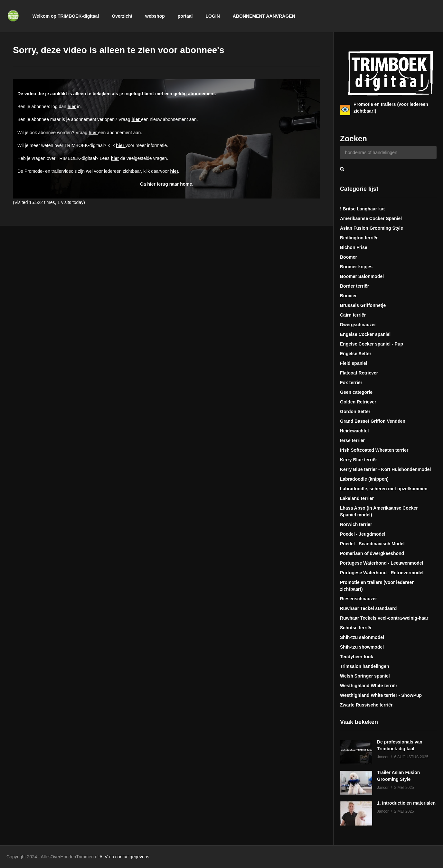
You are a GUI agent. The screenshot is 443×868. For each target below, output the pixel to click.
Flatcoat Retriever (359, 373)
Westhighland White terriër (369, 686)
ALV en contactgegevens (124, 857)
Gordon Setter (355, 411)
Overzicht (122, 16)
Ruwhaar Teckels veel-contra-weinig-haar (384, 618)
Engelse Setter (356, 354)
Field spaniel (354, 363)
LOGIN (212, 16)
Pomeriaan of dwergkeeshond (372, 553)
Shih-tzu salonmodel (362, 637)
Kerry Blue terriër (358, 460)
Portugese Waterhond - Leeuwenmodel (382, 563)
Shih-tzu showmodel (362, 647)
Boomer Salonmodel (362, 276)
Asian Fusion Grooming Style (372, 228)
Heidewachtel (354, 431)
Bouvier (348, 296)
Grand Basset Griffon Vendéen (373, 421)
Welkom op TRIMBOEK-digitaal (66, 16)
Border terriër (354, 286)
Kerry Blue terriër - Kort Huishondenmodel (385, 469)
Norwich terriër (356, 524)
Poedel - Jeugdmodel (363, 534)
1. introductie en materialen (406, 803)
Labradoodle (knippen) (364, 479)
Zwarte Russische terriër (366, 705)
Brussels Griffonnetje (363, 305)
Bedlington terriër (359, 238)
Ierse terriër (352, 440)
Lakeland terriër (357, 498)
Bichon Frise (354, 247)
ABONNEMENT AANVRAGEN (264, 16)
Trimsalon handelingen (364, 666)
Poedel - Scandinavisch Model (372, 544)
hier (72, 106)
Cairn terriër (353, 315)
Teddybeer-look (357, 657)
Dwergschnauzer (358, 325)
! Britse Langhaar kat (362, 209)
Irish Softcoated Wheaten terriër (374, 450)
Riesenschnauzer (358, 599)
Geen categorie (356, 392)
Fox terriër (351, 383)
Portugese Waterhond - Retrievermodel (382, 573)
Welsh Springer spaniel (365, 676)
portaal (185, 16)
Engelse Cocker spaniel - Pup (372, 344)
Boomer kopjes (356, 267)
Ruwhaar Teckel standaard (368, 608)
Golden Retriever (358, 402)
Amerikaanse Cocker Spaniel (371, 218)
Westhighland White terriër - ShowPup (381, 695)
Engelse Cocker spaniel (365, 334)
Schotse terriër (356, 628)
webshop (155, 16)
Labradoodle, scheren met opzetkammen (384, 489)
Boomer (349, 257)
